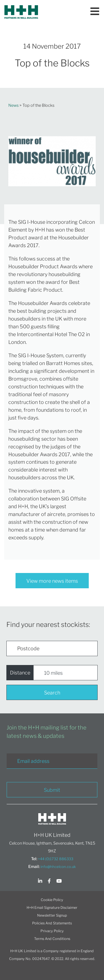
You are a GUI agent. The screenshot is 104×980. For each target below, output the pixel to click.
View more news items (52, 581)
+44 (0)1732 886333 (56, 859)
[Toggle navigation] (95, 12)
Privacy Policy (52, 931)
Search (52, 693)
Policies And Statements (52, 923)
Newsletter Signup (52, 915)
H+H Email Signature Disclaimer (52, 908)
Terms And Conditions (52, 939)
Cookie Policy (52, 900)
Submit (52, 790)
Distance (20, 673)
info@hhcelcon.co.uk (58, 867)
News (13, 105)
